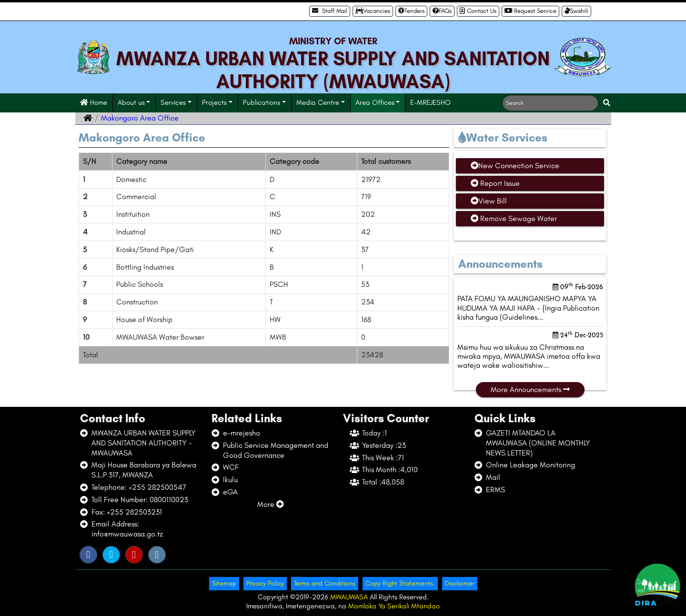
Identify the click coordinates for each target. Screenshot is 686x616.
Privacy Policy (265, 583)
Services (173, 102)
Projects (214, 102)
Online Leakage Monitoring (530, 465)
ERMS (495, 490)
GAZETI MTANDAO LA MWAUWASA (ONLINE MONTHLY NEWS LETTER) (538, 443)
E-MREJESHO (430, 102)
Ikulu (230, 480)
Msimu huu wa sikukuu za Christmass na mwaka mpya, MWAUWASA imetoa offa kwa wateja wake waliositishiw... (529, 356)
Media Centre (318, 102)
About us (131, 102)
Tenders (411, 11)
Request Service (530, 11)
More (271, 504)
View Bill (489, 201)
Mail (493, 477)
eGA (230, 492)
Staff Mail (330, 11)
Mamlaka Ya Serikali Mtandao (394, 606)
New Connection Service (515, 166)
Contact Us (478, 11)
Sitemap (224, 583)
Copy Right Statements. (400, 583)
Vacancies (373, 11)
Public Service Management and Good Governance (276, 450)
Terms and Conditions (325, 583)
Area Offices (375, 102)
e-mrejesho (242, 433)
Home (94, 102)
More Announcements (530, 389)
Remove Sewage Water (514, 218)
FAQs (442, 11)
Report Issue (495, 183)
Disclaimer (460, 583)
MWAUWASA (350, 597)
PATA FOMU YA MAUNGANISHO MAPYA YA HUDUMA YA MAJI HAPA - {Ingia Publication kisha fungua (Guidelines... (528, 308)
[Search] (550, 103)
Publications (262, 102)
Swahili (576, 11)
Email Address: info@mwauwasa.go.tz (127, 529)
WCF (231, 467)
